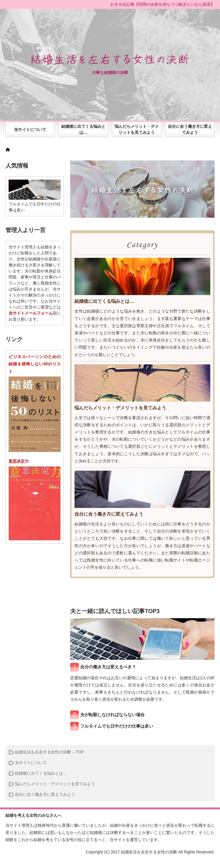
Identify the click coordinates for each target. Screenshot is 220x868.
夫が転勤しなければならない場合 (112, 715)
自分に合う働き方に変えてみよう (190, 129)
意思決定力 (19, 461)
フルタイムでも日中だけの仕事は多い (117, 726)
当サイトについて (30, 129)
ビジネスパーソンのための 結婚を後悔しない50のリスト (35, 364)
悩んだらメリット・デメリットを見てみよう (137, 129)
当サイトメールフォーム (31, 313)
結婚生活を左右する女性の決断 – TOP (49, 752)
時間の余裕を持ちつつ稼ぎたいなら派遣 (174, 4)
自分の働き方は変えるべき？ (108, 667)
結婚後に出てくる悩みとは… (83, 129)
